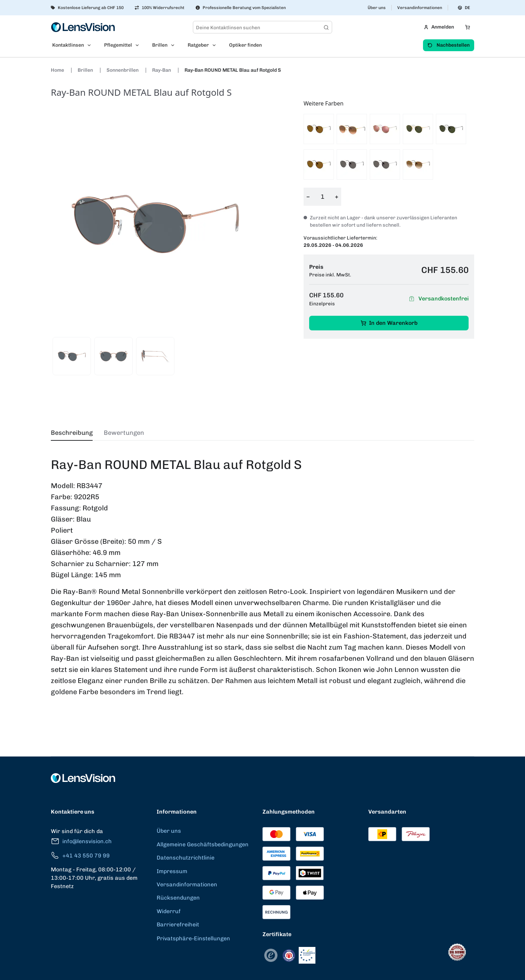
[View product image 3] (155, 356)
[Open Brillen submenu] (175, 45)
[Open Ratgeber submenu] (216, 45)
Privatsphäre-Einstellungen (193, 938)
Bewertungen (124, 433)
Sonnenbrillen (123, 70)
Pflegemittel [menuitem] (118, 45)
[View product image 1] (72, 356)
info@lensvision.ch (81, 841)
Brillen (86, 70)
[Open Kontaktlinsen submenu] (91, 45)
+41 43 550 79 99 (80, 856)
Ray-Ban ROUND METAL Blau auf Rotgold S (233, 70)
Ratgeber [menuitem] (198, 45)
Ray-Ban (162, 70)
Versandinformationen (420, 8)
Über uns (377, 8)
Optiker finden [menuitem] (245, 45)
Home (58, 70)
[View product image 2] (113, 356)
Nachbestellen (449, 45)
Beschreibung (72, 433)
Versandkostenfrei (438, 299)
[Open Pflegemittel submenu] (139, 45)
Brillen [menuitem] (160, 45)
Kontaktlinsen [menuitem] (68, 45)
